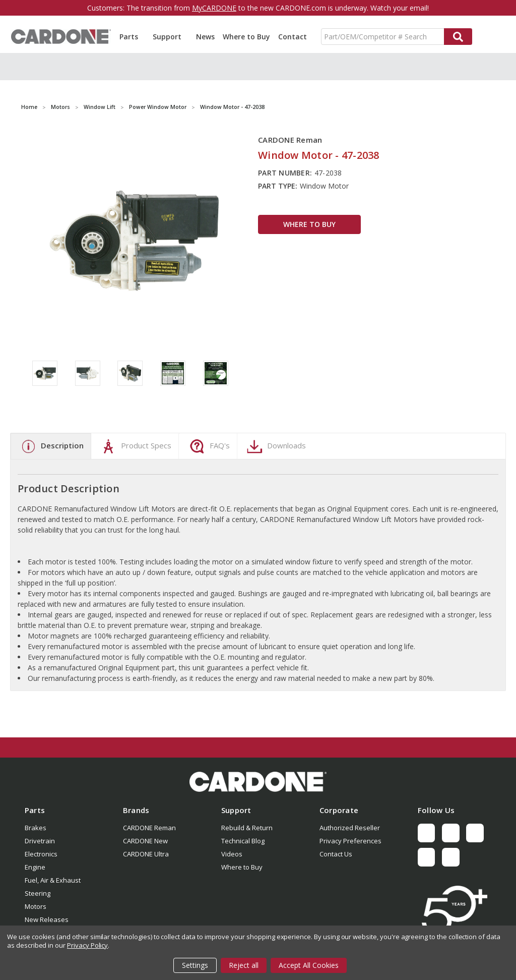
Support (170, 37)
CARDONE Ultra (146, 854)
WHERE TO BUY (309, 224)
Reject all (244, 965)
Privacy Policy (87, 945)
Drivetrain (40, 841)
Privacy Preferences (350, 841)
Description (51, 446)
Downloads (275, 446)
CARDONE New (145, 841)
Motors (36, 906)
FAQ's (208, 446)
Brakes (36, 828)
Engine (35, 867)
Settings (195, 965)
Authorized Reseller (350, 828)
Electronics (41, 854)
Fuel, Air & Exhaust (53, 880)
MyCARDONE (214, 8)
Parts (132, 37)
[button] (258, 782)
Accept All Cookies (309, 965)
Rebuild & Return (247, 828)
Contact (293, 37)
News (205, 37)
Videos (232, 854)
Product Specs (135, 446)
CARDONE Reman (149, 828)
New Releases (47, 919)
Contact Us (336, 854)
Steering (38, 893)
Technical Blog (243, 841)
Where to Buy (246, 37)
